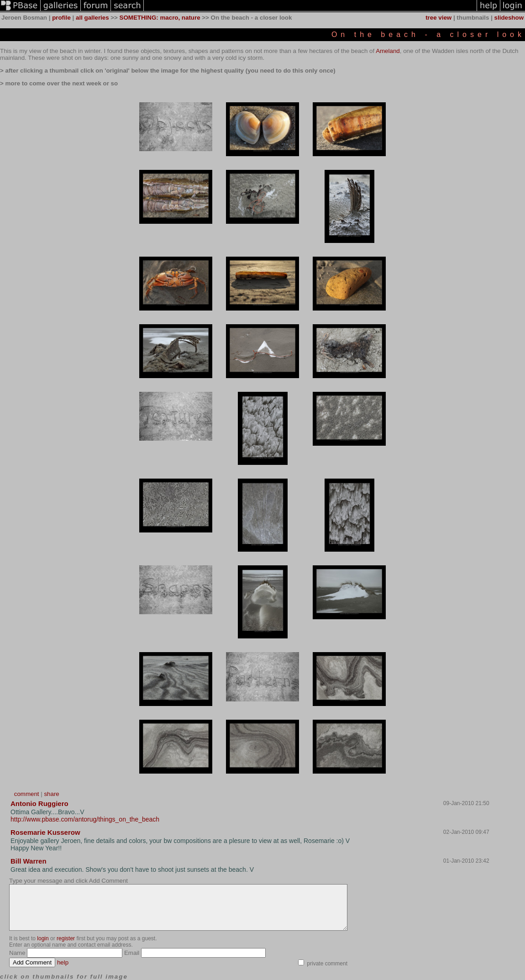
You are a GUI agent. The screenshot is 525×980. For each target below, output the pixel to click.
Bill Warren (29, 861)
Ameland (388, 51)
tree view (438, 18)
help (63, 962)
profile (61, 18)
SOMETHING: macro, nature (160, 18)
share (51, 794)
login (43, 938)
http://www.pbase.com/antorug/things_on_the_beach (85, 819)
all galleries (92, 18)
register (66, 938)
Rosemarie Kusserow (45, 832)
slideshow (509, 18)
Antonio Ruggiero (39, 803)
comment (27, 794)
